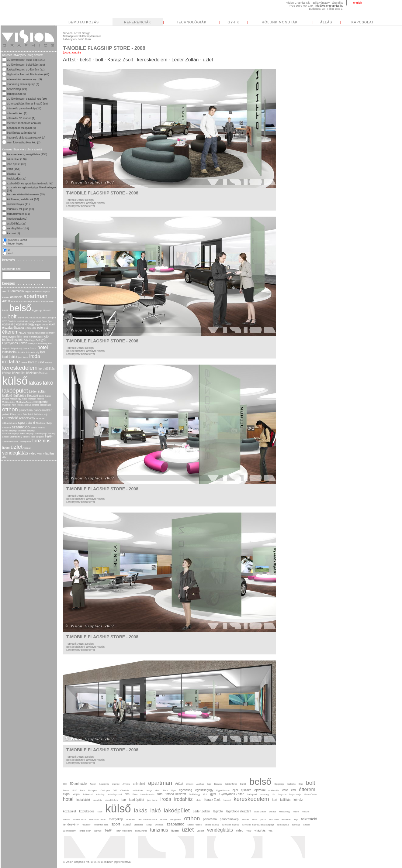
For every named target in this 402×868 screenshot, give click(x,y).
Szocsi (5, 437)
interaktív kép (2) (17, 113)
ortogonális (45, 405)
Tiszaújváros (25, 442)
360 (4, 292)
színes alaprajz (9, 431)
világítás (49, 453)
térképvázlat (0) (16, 94)
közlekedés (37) (17, 179)
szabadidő (21, 427)
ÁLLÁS (383, 22)
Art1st (6, 301)
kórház (7, 373)
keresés (23, 260)
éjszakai (19, 328)
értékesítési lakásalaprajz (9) (24, 79)
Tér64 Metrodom (10, 442)
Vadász (27, 448)
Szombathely (16, 437)
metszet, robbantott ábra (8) (24, 123)
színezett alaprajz (26, 431)
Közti (45, 373)
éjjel (52, 324)
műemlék (7, 405)
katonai (49, 363)
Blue (4, 318)
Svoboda (6, 428)
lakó (48, 383)
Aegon (28, 292)
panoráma (26, 410)
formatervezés (36, 337)
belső (20, 308)
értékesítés (31, 328)
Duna (44, 321)
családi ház (23, 321)
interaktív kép (33, 352)
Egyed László (42, 325)
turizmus (41, 441)
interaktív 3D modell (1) (21, 118)
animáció (16, 297)
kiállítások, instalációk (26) (23, 199)
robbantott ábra (10, 423)
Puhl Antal (28, 414)
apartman (35, 296)
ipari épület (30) (17, 164)
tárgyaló (40, 437)
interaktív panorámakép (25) (24, 108)
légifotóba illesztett (26, 396)
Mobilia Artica (9, 402)
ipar (43, 352)
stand (31, 423)
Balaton (36, 302)
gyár (43, 340)
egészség (9, 324)
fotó (46, 336)
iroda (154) (14, 169)
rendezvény (27, 418)
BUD (27, 318)
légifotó (7, 396)
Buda (33, 318)
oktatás (36, 405)
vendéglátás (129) (18, 228)
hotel (43, 347)
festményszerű (9, 337)
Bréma (21, 318)
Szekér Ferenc (38, 428)
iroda (35, 356)
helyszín (6, 348)
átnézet (15, 302)
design (32, 321)
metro (25, 399)
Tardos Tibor (29, 437)
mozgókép (41, 402)
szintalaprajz (41, 433)
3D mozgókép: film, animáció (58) (27, 104)
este (40, 328)
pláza (19, 414)
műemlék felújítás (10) (21, 209)
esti (46, 328)
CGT (4, 321)
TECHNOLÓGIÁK (249, 22)
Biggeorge (37, 310)
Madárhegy (16, 399)
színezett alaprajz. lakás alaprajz (18, 433)
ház (50, 343)
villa (4, 457)
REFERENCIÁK (195, 22)
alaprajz (46, 292)
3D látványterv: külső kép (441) (26, 60)
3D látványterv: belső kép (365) (26, 65)
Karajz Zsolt (36, 362)
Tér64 (49, 436)
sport (22, 422)
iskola (24, 363)
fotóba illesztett (12, 340)
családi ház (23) (17, 224)
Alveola (6, 297)
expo (23, 333)
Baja (29, 302)
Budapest (41, 318)
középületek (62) (17, 219)
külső (15, 381)
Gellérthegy (29, 340)
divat (38, 321)
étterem (10, 332)
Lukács (6, 399)
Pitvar (13, 414)
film (20, 336)
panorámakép (43, 410)
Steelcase (41, 423)
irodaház (11, 362)
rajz (46, 414)
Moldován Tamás (24, 402)
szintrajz (52, 433)
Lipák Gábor (45, 396)
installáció (9, 352)
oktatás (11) (14, 174)
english (357, 3)
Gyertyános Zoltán (15, 343)
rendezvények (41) (18, 204)
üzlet (17, 447)
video (33, 453)
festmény (50, 333)
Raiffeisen (39, 414)
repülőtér (40, 419)
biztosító (47, 310)
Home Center (30, 348)
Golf (38, 340)
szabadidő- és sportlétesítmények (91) (30, 184)
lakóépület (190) (17, 159)
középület (19, 373)
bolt (12, 316)
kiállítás (50, 369)
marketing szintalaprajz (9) (23, 84)
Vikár (40, 454)
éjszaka (7, 328)
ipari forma (23, 357)
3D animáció (15, 291)
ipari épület (10, 357)
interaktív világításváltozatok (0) (26, 138)
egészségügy (25, 324)
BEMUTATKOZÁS (141, 22)
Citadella (12, 321)
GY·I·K (290, 22)
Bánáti (5, 310)
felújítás (31, 333)
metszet (32, 399)
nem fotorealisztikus (22, 405)
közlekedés (34, 373)
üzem (6, 448)
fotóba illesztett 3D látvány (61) (26, 70)
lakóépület (15, 391)
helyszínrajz (17, 348)
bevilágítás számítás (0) (21, 133)
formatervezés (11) (19, 214)
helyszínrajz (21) (17, 89)
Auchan (23, 302)
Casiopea (51, 318)
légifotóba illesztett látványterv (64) (28, 74)
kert (41, 369)
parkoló (6, 414)
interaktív (21, 352)
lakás (35, 383)
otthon (10, 409)
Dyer (50, 321)
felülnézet (40, 333)
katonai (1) (14, 233)
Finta (25, 337)
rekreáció (10, 418)
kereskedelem (20, 368)
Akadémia (37, 292)
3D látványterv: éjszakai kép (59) (27, 99)
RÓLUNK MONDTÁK (337, 22)
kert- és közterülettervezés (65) (26, 194)
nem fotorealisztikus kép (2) (24, 142)
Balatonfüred (47, 302)
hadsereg (43, 343)
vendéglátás (15, 453)
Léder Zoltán (38, 391)
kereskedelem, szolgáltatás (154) (27, 154)
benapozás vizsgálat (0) (21, 128)
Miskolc (40, 399)
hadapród (33, 343)
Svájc (49, 423)
